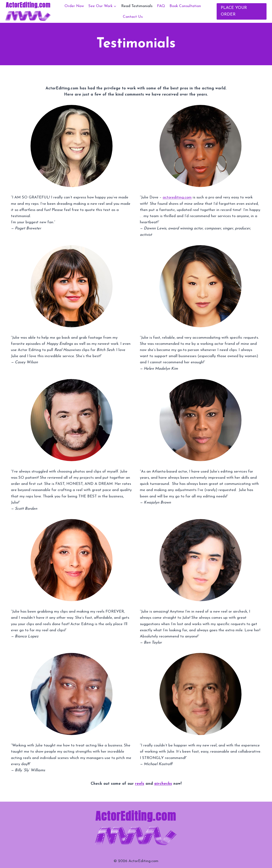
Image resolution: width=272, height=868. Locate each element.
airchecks (163, 784)
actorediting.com (177, 197)
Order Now (74, 6)
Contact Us (133, 17)
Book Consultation (185, 6)
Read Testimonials (137, 6)
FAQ (161, 6)
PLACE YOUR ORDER (234, 11)
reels (140, 784)
